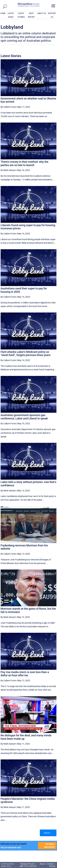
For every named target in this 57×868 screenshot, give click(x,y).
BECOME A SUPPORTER (49, 846)
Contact (50, 864)
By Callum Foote (8, 107)
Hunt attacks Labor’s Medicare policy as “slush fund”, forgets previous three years (26, 353)
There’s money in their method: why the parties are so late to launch (24, 163)
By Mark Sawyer (8, 170)
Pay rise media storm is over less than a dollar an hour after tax (25, 674)
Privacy (52, 866)
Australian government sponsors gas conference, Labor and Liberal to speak (24, 417)
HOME (3, 13)
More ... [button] (48, 833)
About (42, 864)
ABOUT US (42, 13)
